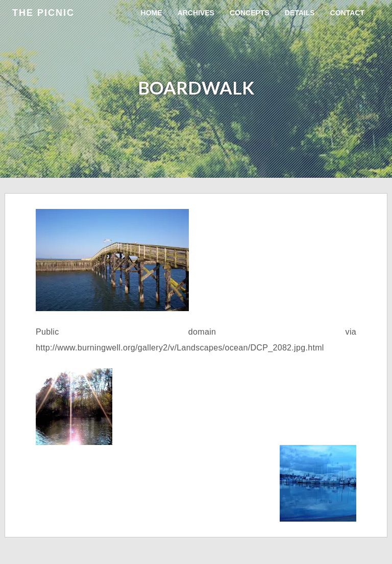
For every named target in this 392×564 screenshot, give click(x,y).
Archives (196, 13)
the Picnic (43, 13)
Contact (347, 13)
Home (152, 13)
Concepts (250, 13)
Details (300, 13)
